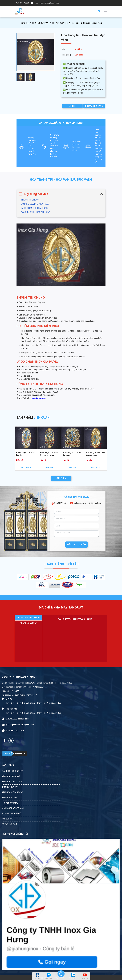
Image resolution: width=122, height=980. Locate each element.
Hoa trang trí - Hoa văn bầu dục (26, 454)
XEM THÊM (61, 478)
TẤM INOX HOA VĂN (10, 787)
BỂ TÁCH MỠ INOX (9, 824)
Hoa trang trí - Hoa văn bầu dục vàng (95, 454)
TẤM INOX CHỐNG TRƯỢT (12, 792)
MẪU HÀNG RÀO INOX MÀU (13, 808)
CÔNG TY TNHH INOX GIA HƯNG (36, 212)
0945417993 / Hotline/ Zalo (17, 719)
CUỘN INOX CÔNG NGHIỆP (12, 771)
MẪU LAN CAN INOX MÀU (12, 814)
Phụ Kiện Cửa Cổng (60, 23)
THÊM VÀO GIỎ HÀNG (94, 106)
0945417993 (24, 3)
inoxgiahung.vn (38, 398)
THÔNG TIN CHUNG (30, 200)
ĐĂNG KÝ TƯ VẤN (77, 545)
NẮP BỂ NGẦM (8, 819)
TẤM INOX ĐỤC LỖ (9, 798)
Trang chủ (24, 23)
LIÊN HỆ (72, 106)
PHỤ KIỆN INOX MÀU (40, 23)
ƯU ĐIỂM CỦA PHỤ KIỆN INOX (35, 204)
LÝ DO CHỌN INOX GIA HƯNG (34, 208)
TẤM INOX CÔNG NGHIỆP (12, 782)
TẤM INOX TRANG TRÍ (11, 776)
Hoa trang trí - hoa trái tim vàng (72, 454)
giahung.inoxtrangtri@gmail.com (47, 3)
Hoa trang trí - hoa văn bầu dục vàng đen (49, 454)
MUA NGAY (26, 468)
